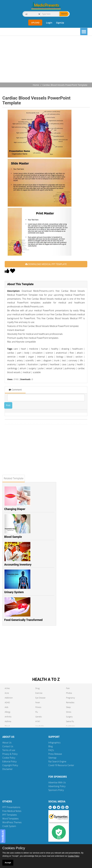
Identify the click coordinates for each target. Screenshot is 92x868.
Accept (8, 863)
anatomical (61, 353)
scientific (30, 360)
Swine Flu (70, 721)
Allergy (8, 712)
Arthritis (8, 717)
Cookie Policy (9, 758)
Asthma (8, 721)
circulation (37, 353)
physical (58, 368)
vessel (49, 368)
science (49, 353)
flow (72, 353)
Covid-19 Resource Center (61, 765)
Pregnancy (70, 698)
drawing (65, 349)
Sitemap (52, 758)
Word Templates (10, 819)
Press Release (55, 754)
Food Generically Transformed (23, 620)
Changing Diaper (15, 509)
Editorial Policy (9, 761)
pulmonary (70, 368)
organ (31, 357)
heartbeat (55, 364)
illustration (33, 364)
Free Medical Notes (12, 811)
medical (27, 372)
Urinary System (14, 592)
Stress (69, 712)
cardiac (11, 353)
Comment (15, 390)
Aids (7, 707)
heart (24, 349)
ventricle (11, 357)
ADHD (7, 702)
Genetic (39, 717)
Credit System (9, 826)
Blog (50, 746)
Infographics (54, 743)
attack (80, 353)
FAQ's (51, 750)
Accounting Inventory (18, 564)
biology (60, 357)
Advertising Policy (57, 786)
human (45, 349)
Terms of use (9, 750)
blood (69, 357)
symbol (44, 364)
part (19, 353)
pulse (41, 368)
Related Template (14, 478)
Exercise (39, 693)
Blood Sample (13, 537)
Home (36, 85)
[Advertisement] (47, 59)
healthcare (77, 349)
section (79, 357)
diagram (47, 360)
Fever (38, 702)
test (64, 360)
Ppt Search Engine (57, 761)
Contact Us (8, 746)
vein (39, 360)
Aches (7, 688)
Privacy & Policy (10, 754)
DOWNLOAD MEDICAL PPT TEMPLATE (46, 264)
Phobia (69, 693)
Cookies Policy (14, 848)
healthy (55, 349)
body (27, 353)
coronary (73, 360)
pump (72, 364)
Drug (37, 688)
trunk (57, 360)
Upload (35, 23)
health (80, 364)
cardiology (12, 368)
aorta (50, 357)
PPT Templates (10, 815)
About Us (7, 743)
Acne (7, 693)
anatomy (12, 364)
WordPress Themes (12, 822)
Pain (68, 688)
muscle (11, 360)
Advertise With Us (57, 782)
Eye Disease (40, 698)
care (16, 349)
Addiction (9, 698)
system (22, 364)
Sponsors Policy (56, 790)
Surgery (69, 717)
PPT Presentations (11, 807)
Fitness (38, 707)
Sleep (68, 707)
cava (64, 364)
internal (41, 357)
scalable (37, 372)
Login (49, 23)
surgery (32, 368)
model (22, 357)
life (81, 360)
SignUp (60, 23)
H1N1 (38, 721)
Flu (37, 712)
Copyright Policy (10, 765)
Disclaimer (7, 769)
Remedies (70, 702)
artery (20, 360)
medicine (34, 349)
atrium (23, 368)
